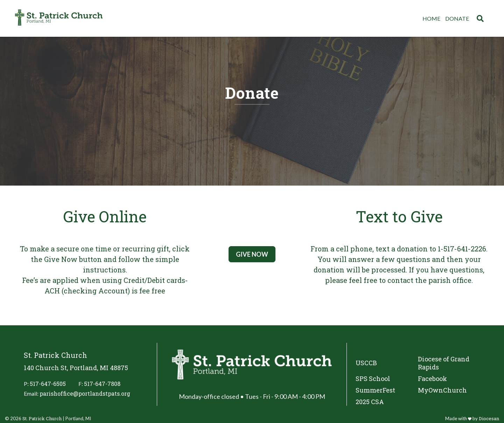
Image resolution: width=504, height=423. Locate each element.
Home (431, 18)
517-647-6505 (48, 384)
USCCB (366, 363)
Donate (457, 18)
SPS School (373, 379)
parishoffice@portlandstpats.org (85, 393)
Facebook (432, 379)
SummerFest (375, 390)
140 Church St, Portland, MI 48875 (76, 368)
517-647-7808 (102, 384)
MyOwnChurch (442, 390)
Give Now (252, 254)
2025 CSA (370, 402)
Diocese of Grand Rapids (444, 363)
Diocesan (489, 418)
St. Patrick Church (42, 418)
